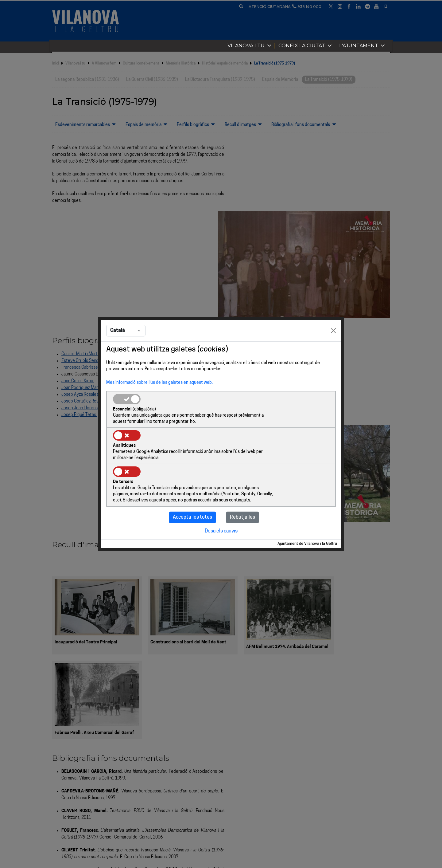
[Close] (333, 350)
